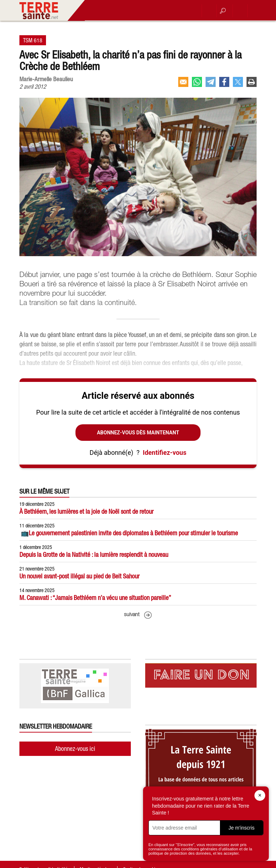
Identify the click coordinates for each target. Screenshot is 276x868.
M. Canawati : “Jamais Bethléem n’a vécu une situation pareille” (95, 598)
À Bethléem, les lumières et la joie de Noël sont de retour (86, 511)
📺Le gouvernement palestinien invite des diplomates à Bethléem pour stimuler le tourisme (129, 533)
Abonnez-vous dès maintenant (138, 433)
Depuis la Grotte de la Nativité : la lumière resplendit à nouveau (94, 555)
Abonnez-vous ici (75, 749)
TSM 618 (33, 40)
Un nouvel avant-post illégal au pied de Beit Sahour (79, 576)
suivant (132, 615)
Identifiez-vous (164, 453)
